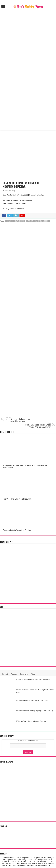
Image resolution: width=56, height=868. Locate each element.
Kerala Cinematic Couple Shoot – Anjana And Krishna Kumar (37, 425)
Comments (24, 674)
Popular (14, 674)
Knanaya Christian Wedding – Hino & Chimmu (33, 679)
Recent (5, 674)
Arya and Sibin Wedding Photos (17, 530)
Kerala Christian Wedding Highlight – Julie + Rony (35, 711)
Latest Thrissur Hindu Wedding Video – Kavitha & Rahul (19, 419)
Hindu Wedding (10, 191)
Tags (33, 674)
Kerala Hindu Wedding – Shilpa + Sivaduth (32, 700)
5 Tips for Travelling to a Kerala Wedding (31, 721)
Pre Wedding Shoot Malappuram (17, 499)
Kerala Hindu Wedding (15, 221)
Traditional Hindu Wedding (39, 221)
